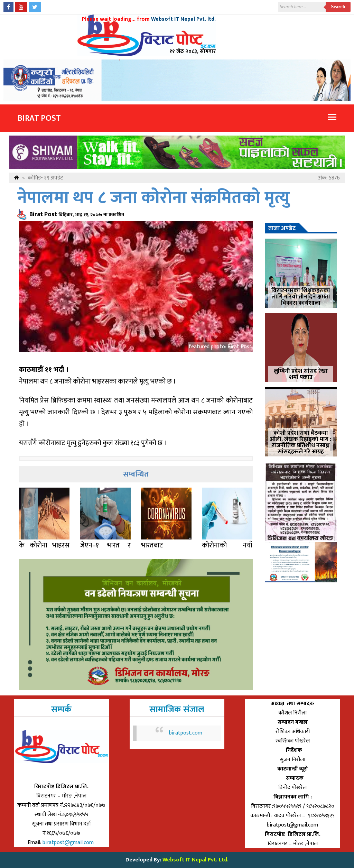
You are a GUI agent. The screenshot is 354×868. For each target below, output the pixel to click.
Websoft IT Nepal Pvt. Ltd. (195, 860)
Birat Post (39, 118)
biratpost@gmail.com (69, 843)
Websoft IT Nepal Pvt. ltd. (183, 19)
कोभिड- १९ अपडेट (45, 178)
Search (338, 7)
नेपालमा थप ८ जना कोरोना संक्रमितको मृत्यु (153, 198)
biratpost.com (186, 733)
